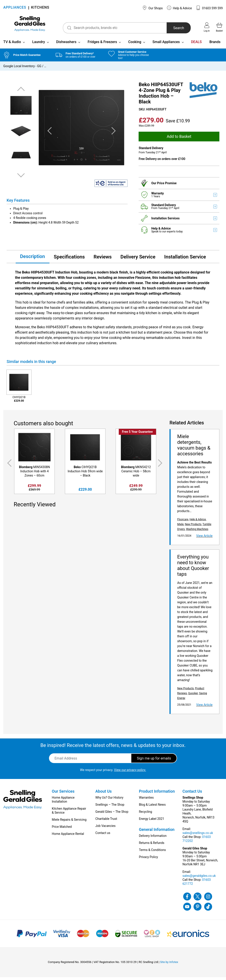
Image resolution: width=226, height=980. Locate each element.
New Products (193, 527)
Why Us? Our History (109, 800)
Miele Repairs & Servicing (69, 822)
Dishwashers (66, 45)
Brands (215, 45)
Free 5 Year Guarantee (137, 435)
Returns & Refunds (152, 846)
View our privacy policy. (130, 773)
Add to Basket (179, 139)
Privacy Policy (148, 860)
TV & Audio (12, 45)
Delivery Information (153, 839)
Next (21, 178)
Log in (207, 27)
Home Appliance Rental (68, 837)
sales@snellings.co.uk (198, 836)
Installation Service (185, 259)
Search (174, 28)
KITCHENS (40, 8)
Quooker (193, 696)
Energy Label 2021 (151, 822)
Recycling (145, 815)
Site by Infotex (169, 965)
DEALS (196, 45)
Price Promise (167, 186)
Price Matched (62, 830)
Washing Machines (197, 532)
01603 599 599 (209, 8)
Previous (21, 92)
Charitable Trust (106, 822)
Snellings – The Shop (110, 807)
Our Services (63, 794)
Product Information (157, 794)
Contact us (103, 836)
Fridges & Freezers (102, 45)
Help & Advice (179, 8)
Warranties (146, 800)
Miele (180, 527)
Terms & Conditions (152, 853)
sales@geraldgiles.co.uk (199, 879)
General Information (157, 832)
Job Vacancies (105, 829)
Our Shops (153, 8)
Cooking (135, 45)
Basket (219, 27)
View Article (204, 539)
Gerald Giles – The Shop (112, 815)
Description (33, 259)
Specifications (69, 259)
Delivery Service (138, 259)
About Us (104, 794)
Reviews (103, 259)
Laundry (39, 45)
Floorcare (183, 522)
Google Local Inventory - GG (22, 69)
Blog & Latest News (152, 807)
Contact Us (192, 794)
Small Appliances (166, 45)
